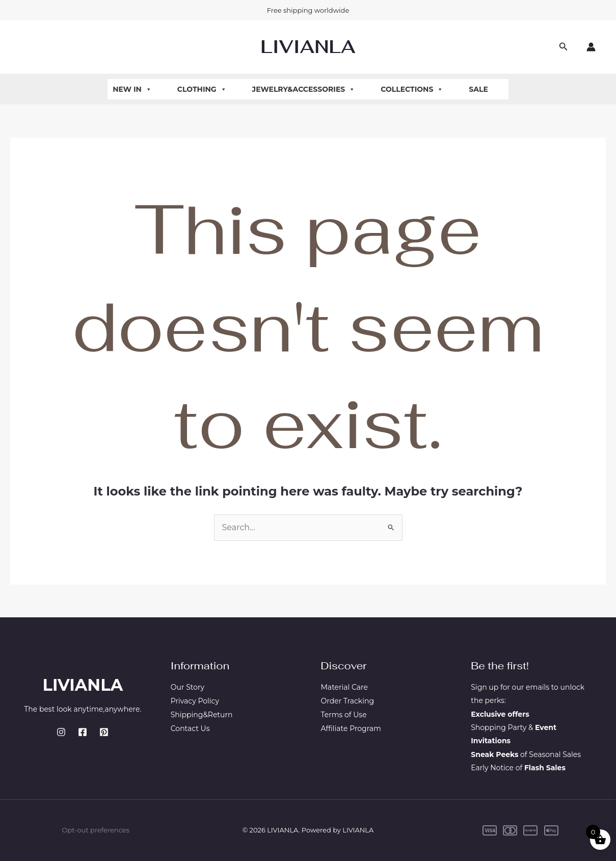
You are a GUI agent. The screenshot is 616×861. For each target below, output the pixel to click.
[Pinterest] (104, 732)
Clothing (202, 89)
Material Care (344, 687)
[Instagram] (61, 732)
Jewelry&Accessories (304, 89)
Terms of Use (344, 714)
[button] (564, 47)
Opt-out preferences (96, 830)
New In (132, 89)
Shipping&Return (202, 714)
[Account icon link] (591, 47)
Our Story (188, 687)
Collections (412, 89)
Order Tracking (348, 700)
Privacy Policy (195, 700)
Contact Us (190, 727)
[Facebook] (83, 732)
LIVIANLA (308, 47)
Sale (478, 89)
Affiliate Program (351, 727)
